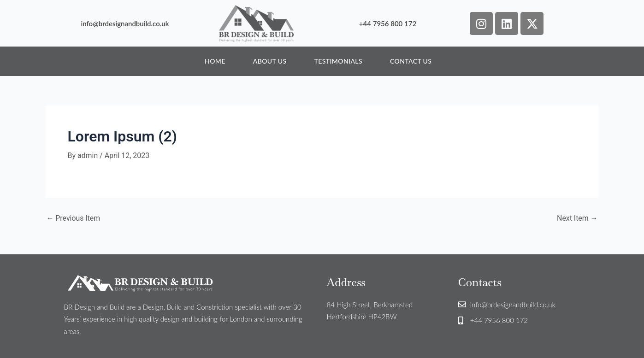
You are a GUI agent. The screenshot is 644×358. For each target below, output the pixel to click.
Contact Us (411, 61)
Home (215, 61)
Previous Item (74, 218)
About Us (270, 61)
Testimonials (338, 61)
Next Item (577, 218)
